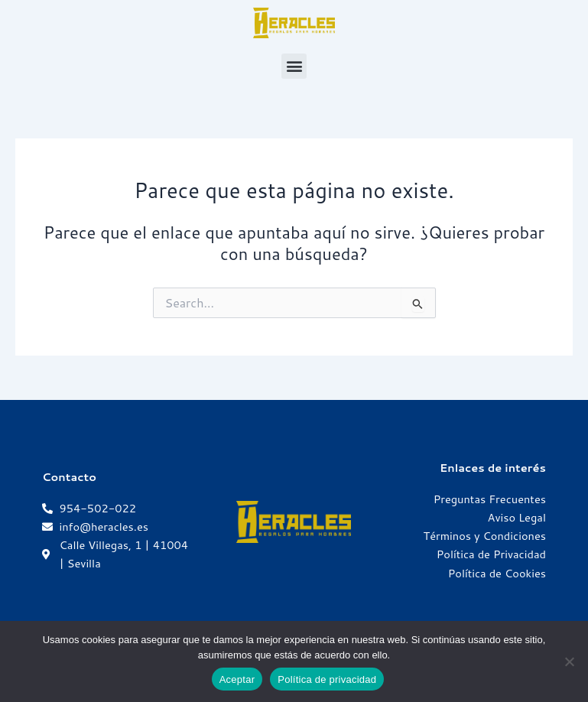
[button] (294, 66)
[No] (569, 661)
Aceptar (237, 679)
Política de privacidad (327, 679)
